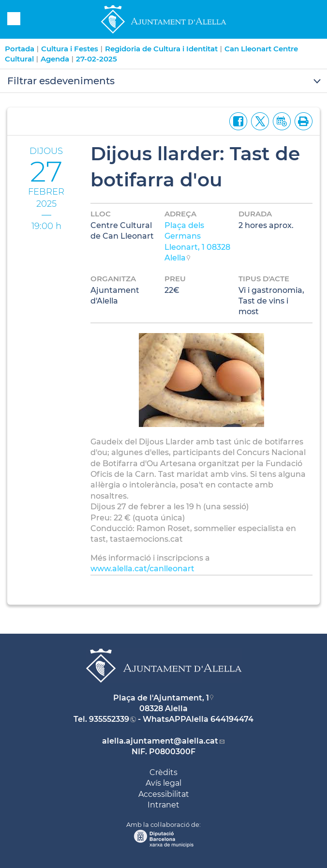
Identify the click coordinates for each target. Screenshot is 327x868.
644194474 (232, 719)
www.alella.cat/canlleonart (142, 569)
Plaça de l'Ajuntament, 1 (161, 698)
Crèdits (163, 772)
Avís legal (163, 783)
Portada (20, 49)
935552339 (109, 719)
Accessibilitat (164, 794)
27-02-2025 (97, 59)
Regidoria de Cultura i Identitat (161, 49)
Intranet (163, 805)
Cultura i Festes (70, 49)
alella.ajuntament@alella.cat (160, 741)
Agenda (55, 59)
